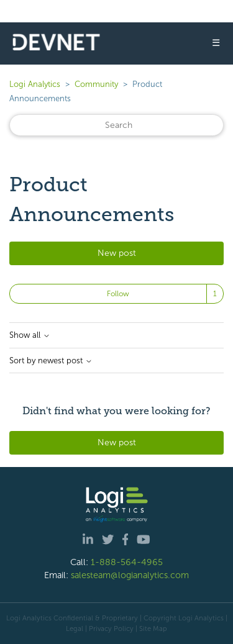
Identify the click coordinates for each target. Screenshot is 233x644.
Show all (30, 335)
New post (117, 253)
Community (96, 84)
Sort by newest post (51, 361)
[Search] (116, 125)
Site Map (153, 628)
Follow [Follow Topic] (118, 294)
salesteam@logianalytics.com (130, 575)
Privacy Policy (111, 628)
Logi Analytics (35, 84)
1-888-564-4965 (127, 562)
